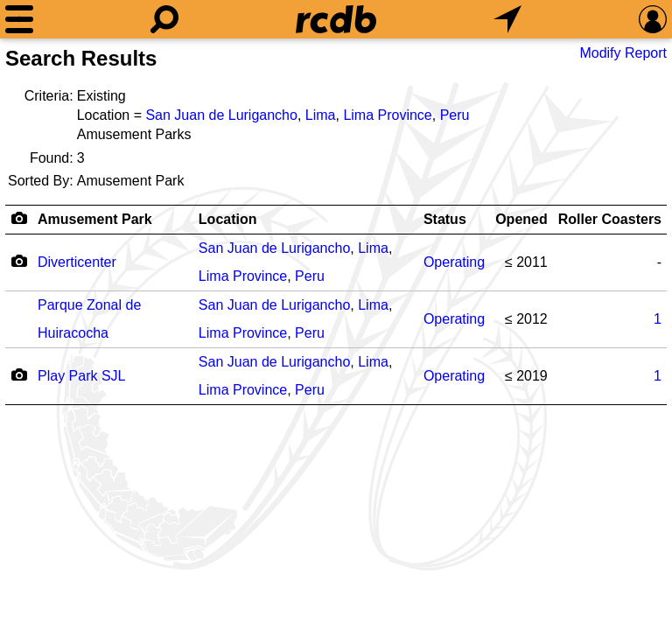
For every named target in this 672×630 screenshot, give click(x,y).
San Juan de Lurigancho (221, 115)
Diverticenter (77, 262)
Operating (454, 262)
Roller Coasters (610, 219)
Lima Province (387, 115)
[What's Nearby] (507, 19)
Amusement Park (95, 219)
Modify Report (623, 53)
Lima (321, 115)
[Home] (336, 19)
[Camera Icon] (19, 261)
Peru (455, 115)
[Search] (164, 19)
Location (228, 219)
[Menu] (19, 19)
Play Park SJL (81, 376)
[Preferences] (653, 19)
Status (445, 219)
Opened (521, 219)
